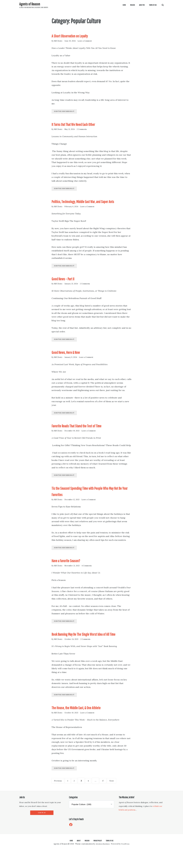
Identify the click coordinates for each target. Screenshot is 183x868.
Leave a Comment (88, 41)
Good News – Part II (67, 286)
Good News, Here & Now (73, 360)
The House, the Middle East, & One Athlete (85, 725)
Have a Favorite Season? (71, 570)
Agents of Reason (31, 4)
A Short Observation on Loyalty (76, 35)
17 (108, 798)
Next (116, 799)
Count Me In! (42, 831)
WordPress (126, 862)
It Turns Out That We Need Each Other (81, 124)
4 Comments (91, 575)
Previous (59, 799)
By (58, 41)
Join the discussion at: (67, 112)
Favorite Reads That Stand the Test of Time (86, 434)
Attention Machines (102, 862)
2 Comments (85, 130)
